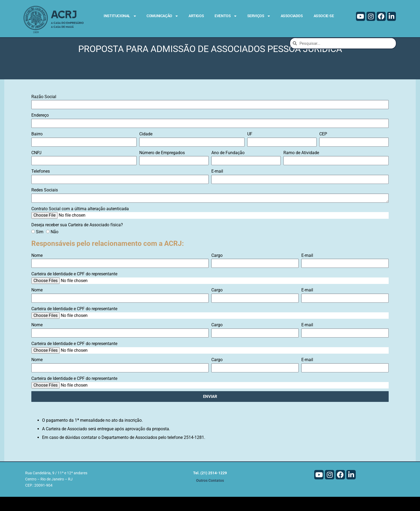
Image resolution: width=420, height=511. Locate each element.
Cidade (146, 148)
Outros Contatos (210, 495)
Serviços (259, 16)
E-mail (217, 185)
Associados (292, 16)
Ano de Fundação (228, 167)
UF (250, 148)
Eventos (225, 16)
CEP (323, 148)
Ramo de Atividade (301, 167)
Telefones (41, 185)
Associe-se (324, 16)
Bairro (37, 148)
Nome (37, 269)
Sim (40, 246)
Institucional (120, 16)
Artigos (196, 16)
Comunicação (162, 16)
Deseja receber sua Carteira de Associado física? (77, 239)
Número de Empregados (162, 167)
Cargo (217, 269)
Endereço (40, 129)
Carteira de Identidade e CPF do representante (74, 288)
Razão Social (44, 111)
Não (55, 246)
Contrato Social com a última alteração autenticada (80, 223)
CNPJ (36, 167)
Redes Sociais (45, 204)
